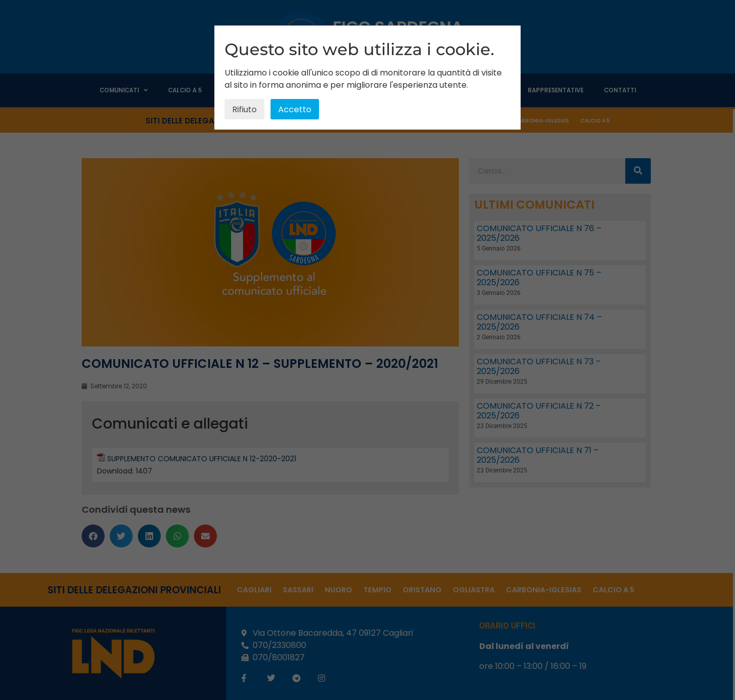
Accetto (295, 109)
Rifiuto (244, 109)
